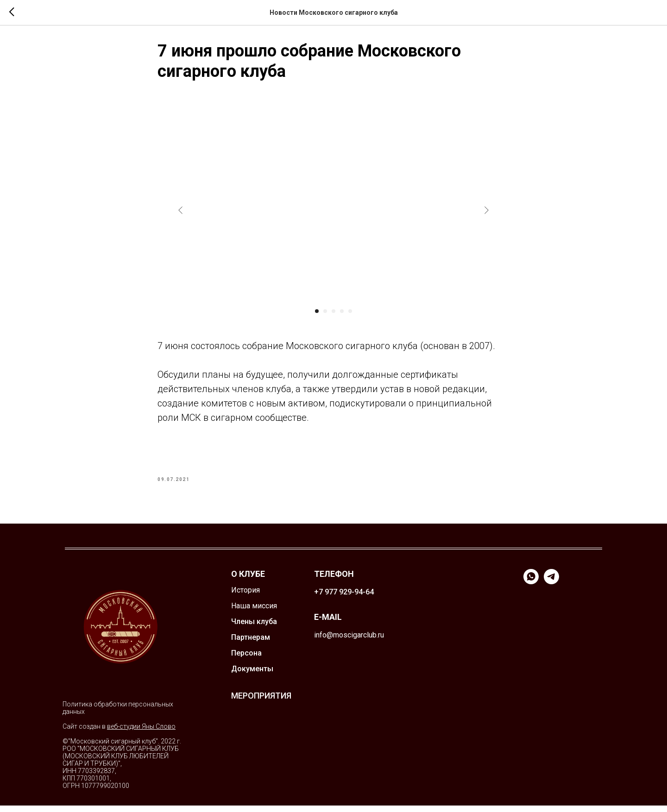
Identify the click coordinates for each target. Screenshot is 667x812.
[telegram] (551, 588)
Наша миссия (254, 612)
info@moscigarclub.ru (349, 641)
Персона (246, 659)
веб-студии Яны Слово (141, 733)
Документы (252, 675)
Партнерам (251, 644)
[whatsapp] (531, 588)
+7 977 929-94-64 (344, 598)
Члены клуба (254, 628)
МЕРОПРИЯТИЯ (261, 702)
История (245, 597)
